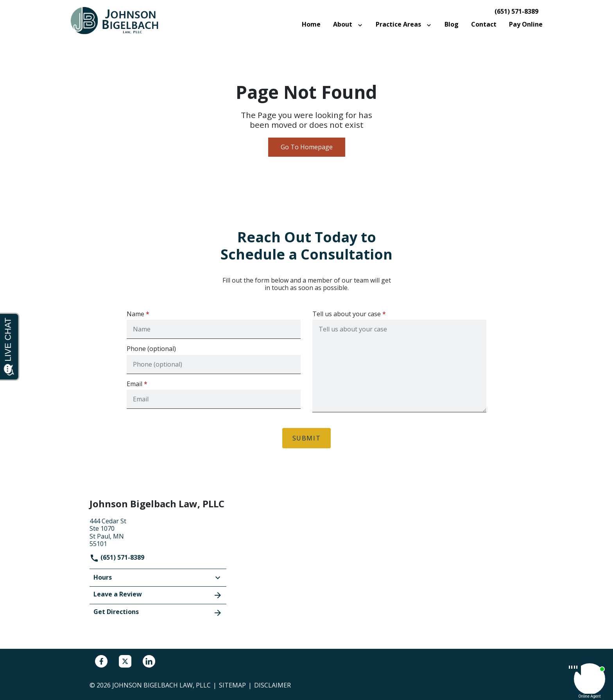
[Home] (311, 24)
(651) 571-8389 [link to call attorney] (516, 12)
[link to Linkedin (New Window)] (149, 661)
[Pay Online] (526, 24)
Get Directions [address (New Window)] (158, 612)
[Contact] (484, 24)
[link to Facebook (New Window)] (101, 661)
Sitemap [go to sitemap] (232, 685)
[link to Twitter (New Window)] (125, 661)
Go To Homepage (307, 147)
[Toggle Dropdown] (362, 25)
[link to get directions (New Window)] (158, 532)
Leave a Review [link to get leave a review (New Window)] (158, 595)
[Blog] (452, 24)
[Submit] (307, 438)
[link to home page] (119, 20)
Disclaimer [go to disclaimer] (272, 685)
